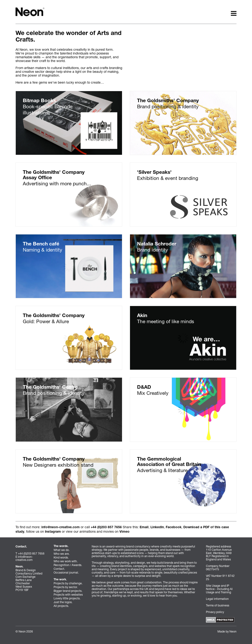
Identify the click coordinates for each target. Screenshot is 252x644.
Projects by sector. (66, 587)
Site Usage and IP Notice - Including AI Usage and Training (219, 589)
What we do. (62, 550)
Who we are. (62, 554)
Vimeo (124, 532)
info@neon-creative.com (61, 528)
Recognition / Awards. (68, 565)
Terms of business (218, 605)
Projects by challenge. (68, 583)
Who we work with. (66, 561)
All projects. (61, 606)
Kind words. (61, 557)
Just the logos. (63, 602)
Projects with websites (68, 595)
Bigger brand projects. (68, 591)
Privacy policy (215, 612)
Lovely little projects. (67, 598)
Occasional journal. (66, 572)
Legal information (217, 599)
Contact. (59, 569)
